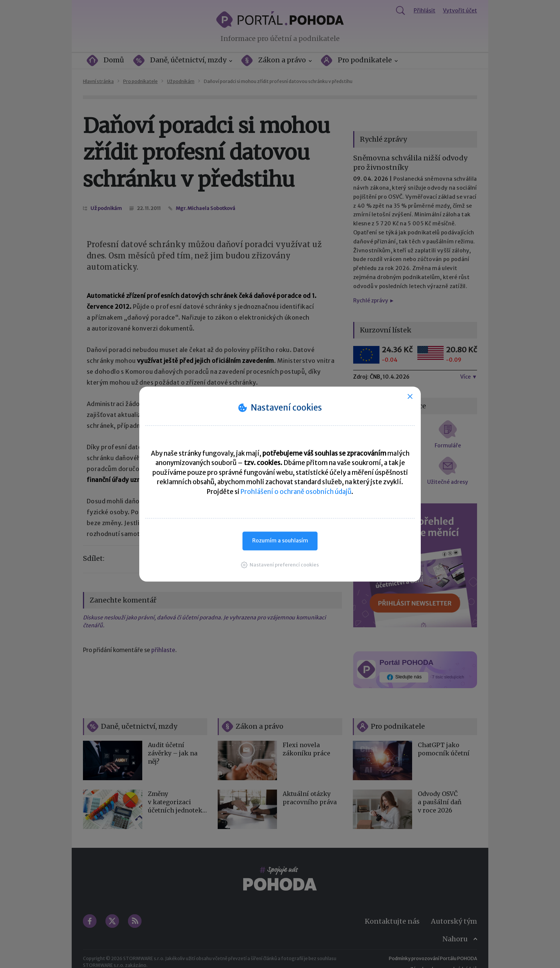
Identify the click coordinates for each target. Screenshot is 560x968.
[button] (280, 565)
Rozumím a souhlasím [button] (280, 541)
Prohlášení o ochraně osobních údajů (296, 492)
